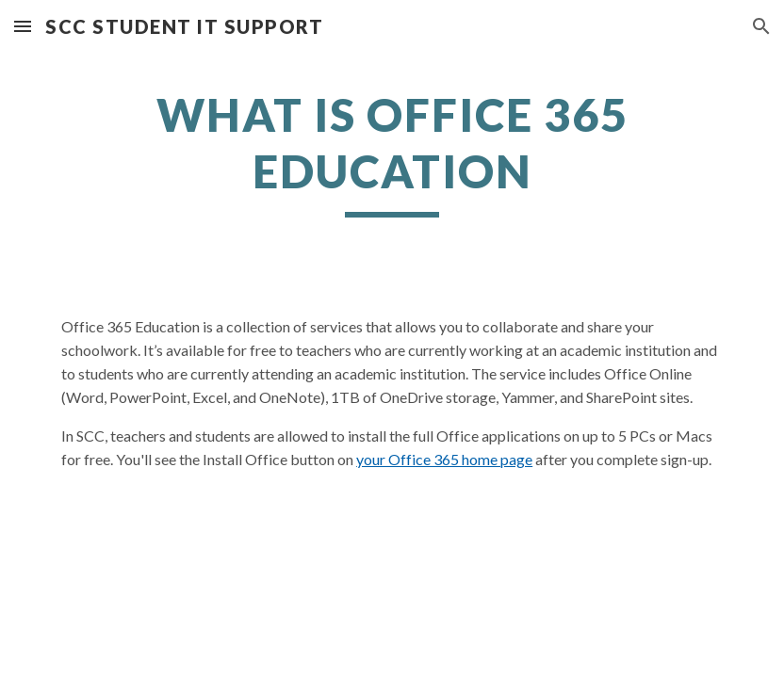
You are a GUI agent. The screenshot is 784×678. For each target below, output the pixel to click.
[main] (392, 152)
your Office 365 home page (444, 459)
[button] (23, 26)
